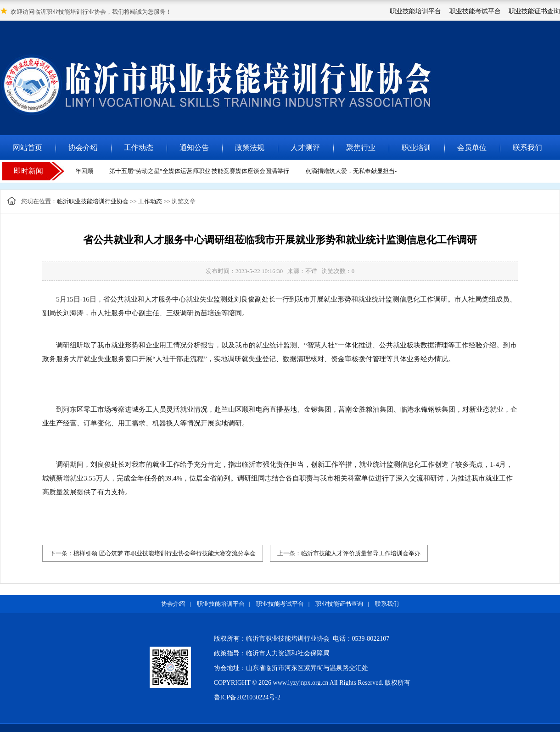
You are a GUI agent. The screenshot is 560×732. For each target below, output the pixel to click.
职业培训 (416, 148)
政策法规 (250, 148)
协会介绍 (83, 148)
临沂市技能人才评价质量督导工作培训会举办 (361, 553)
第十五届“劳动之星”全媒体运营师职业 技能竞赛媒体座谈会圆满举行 (200, 171)
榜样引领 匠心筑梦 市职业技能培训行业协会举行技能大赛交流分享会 (165, 553)
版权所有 (398, 683)
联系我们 (527, 148)
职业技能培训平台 (415, 11)
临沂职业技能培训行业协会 (93, 201)
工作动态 (139, 148)
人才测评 (305, 148)
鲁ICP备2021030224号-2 (247, 697)
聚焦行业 (361, 148)
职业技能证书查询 (534, 11)
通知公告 (194, 148)
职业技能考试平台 (475, 11)
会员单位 (472, 148)
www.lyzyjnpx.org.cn (301, 683)
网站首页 (28, 148)
